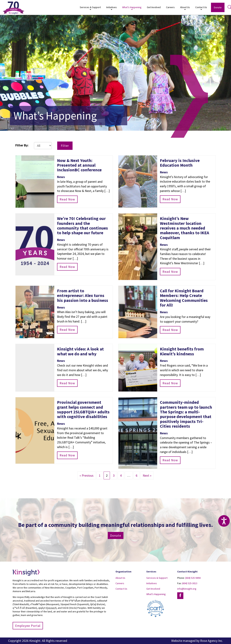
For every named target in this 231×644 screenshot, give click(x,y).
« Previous (87, 475)
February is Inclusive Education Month (180, 163)
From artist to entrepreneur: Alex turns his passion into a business (83, 296)
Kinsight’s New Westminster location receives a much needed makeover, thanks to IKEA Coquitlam (185, 228)
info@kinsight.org (187, 589)
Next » (147, 475)
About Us (185, 8)
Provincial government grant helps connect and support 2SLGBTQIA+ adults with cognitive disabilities (83, 409)
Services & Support (90, 8)
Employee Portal (28, 626)
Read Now (67, 199)
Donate (218, 7)
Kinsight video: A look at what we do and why (80, 351)
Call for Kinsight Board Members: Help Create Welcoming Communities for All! (184, 298)
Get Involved (154, 7)
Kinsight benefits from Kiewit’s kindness (182, 351)
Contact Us (201, 8)
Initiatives (112, 8)
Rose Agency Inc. (212, 641)
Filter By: (22, 145)
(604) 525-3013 (190, 583)
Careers (170, 7)
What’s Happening (132, 8)
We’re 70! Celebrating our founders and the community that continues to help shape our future (82, 226)
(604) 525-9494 (193, 578)
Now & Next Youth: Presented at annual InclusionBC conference (79, 165)
